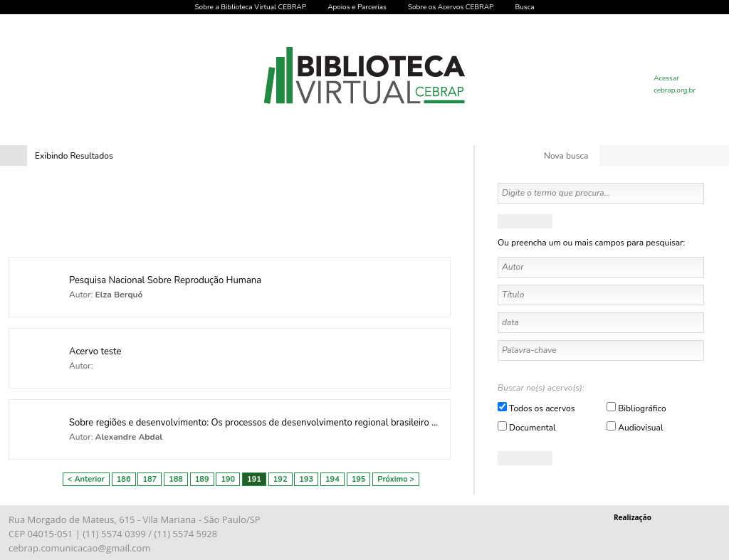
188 (176, 479)
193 (306, 479)
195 (359, 479)
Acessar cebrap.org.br (675, 84)
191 (254, 479)
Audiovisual (640, 428)
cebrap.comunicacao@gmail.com (79, 548)
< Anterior (86, 479)
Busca (524, 7)
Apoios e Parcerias (357, 7)
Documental (532, 428)
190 (228, 479)
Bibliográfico (642, 408)
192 (280, 479)
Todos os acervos (542, 408)
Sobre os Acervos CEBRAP (451, 7)
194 (332, 479)
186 (124, 479)
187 (150, 479)
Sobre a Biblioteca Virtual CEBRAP (250, 7)
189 (202, 479)
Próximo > (396, 479)
